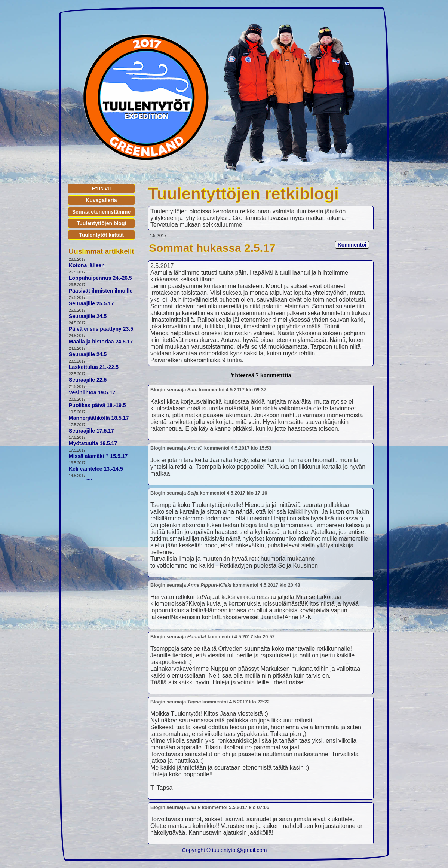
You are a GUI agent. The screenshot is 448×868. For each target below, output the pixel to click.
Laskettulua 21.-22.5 (94, 367)
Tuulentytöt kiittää (101, 235)
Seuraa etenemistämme (101, 212)
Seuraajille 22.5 (88, 380)
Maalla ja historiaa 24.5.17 (101, 342)
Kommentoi (352, 245)
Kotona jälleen (87, 265)
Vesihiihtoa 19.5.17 (92, 392)
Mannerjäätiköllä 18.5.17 (99, 418)
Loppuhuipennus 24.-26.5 (100, 278)
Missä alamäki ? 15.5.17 (98, 456)
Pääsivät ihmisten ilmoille (101, 291)
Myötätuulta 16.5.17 (93, 443)
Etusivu (102, 189)
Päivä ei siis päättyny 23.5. (102, 329)
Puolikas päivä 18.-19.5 (97, 405)
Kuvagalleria (101, 200)
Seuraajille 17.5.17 (91, 431)
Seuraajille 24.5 (88, 316)
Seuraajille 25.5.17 (91, 303)
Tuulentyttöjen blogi (102, 223)
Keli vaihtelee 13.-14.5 (96, 469)
